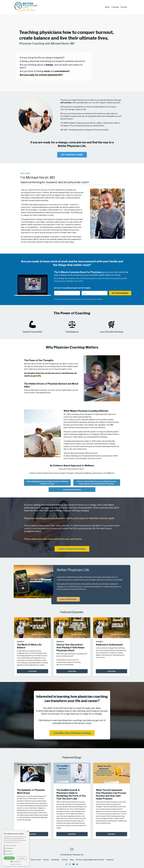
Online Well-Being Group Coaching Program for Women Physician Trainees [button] (47, 483)
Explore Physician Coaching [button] (72, 549)
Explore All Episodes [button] (68, 599)
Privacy (46, 860)
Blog (72, 860)
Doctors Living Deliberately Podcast (90, 860)
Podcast (124, 7)
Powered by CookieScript (16, 864)
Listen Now (33, 671)
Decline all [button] (22, 858)
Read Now (33, 834)
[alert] (16, 848)
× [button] (28, 832)
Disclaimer (55, 860)
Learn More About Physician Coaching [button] (72, 733)
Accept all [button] (9, 858)
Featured (110, 860)
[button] (16, 862)
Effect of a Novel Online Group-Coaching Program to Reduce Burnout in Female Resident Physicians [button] (97, 483)
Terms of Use (36, 860)
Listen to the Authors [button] (72, 490)
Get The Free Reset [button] (120, 293)
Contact (65, 860)
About (107, 7)
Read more (16, 842)
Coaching (115, 7)
